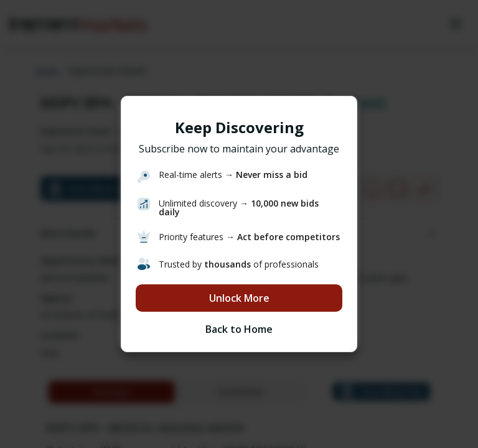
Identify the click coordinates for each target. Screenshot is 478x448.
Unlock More (239, 298)
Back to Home (239, 329)
